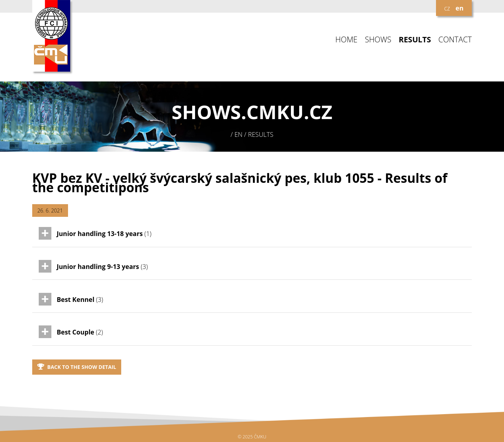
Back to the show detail (77, 367)
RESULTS (415, 40)
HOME (346, 40)
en (459, 8)
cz (447, 8)
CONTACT (455, 40)
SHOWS (378, 40)
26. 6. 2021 (50, 211)
